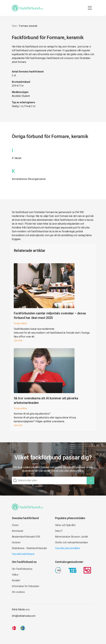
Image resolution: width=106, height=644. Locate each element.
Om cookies (18, 592)
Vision (15, 525)
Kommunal (17, 531)
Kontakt (16, 580)
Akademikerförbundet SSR (26, 537)
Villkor (15, 575)
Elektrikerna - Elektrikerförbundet (29, 548)
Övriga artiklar (20, 323)
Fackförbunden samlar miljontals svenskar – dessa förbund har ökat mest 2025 (50, 316)
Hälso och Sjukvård (65, 525)
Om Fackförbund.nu (22, 569)
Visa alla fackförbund (23, 554)
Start (14, 26)
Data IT (59, 531)
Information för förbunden (26, 586)
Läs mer (18, 340)
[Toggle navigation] (90, 8)
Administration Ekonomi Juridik (71, 537)
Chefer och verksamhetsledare (71, 542)
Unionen (16, 542)
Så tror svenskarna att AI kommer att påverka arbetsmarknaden (46, 400)
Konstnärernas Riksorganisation (29, 179)
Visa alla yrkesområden (67, 548)
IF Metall (17, 158)
